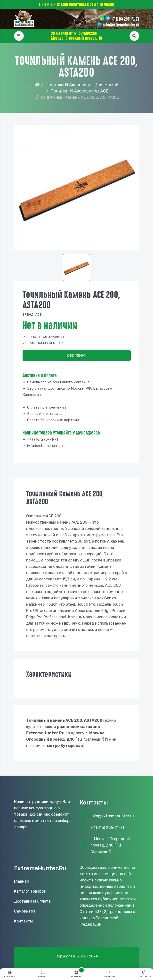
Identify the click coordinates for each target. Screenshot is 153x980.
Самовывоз (25, 911)
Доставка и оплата (32, 901)
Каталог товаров (30, 891)
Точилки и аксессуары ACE (80, 91)
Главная (21, 881)
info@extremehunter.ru (121, 25)
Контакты (23, 921)
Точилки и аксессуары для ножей (82, 85)
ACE (39, 314)
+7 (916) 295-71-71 (125, 19)
